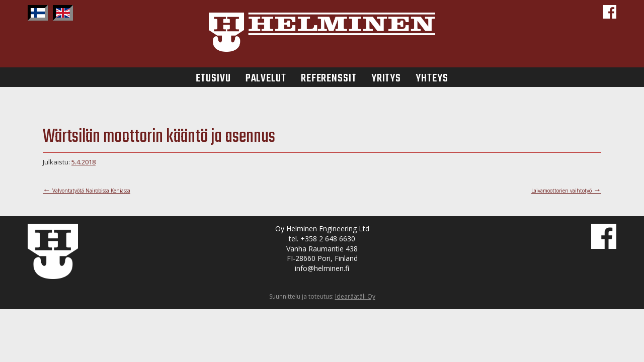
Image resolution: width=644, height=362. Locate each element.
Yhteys (432, 77)
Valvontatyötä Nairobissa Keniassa (87, 191)
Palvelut (266, 77)
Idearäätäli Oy (355, 296)
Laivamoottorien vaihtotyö (566, 191)
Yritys (386, 77)
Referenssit (329, 77)
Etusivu (213, 77)
